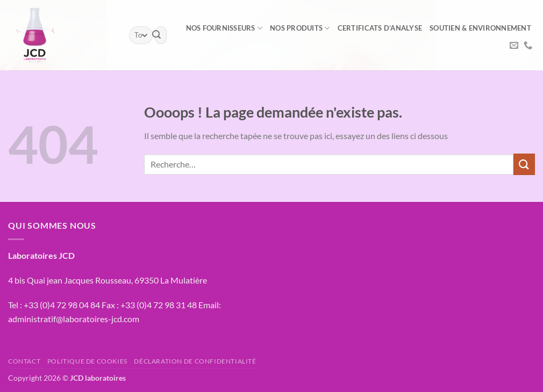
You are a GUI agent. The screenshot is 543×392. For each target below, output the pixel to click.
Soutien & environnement (480, 28)
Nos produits (300, 28)
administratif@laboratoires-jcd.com (74, 319)
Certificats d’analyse (380, 28)
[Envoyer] (156, 35)
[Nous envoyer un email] (514, 46)
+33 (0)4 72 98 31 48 (159, 305)
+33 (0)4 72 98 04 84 (62, 305)
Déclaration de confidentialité (195, 361)
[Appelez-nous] (528, 46)
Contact (24, 361)
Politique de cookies (87, 361)
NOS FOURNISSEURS (224, 28)
